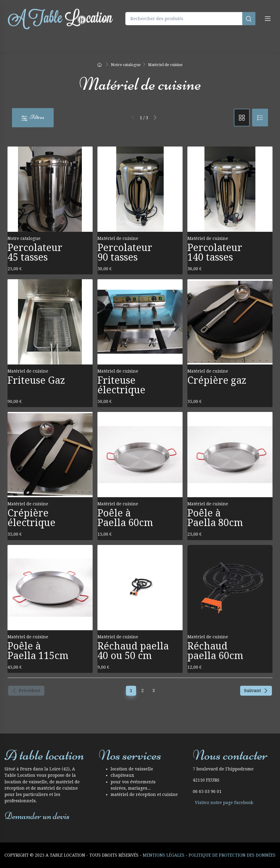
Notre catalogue (24, 238)
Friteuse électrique (121, 385)
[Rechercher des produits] (190, 19)
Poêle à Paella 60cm (125, 518)
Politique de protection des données (232, 855)
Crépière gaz (217, 380)
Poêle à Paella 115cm (38, 651)
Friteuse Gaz (36, 380)
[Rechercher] (249, 19)
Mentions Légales (164, 855)
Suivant (256, 691)
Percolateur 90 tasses (125, 253)
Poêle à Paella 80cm (215, 518)
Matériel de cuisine (118, 238)
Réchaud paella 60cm (215, 651)
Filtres (33, 117)
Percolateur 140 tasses (215, 253)
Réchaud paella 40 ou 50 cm (133, 651)
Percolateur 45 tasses (35, 253)
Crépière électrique (31, 518)
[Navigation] (268, 19)
